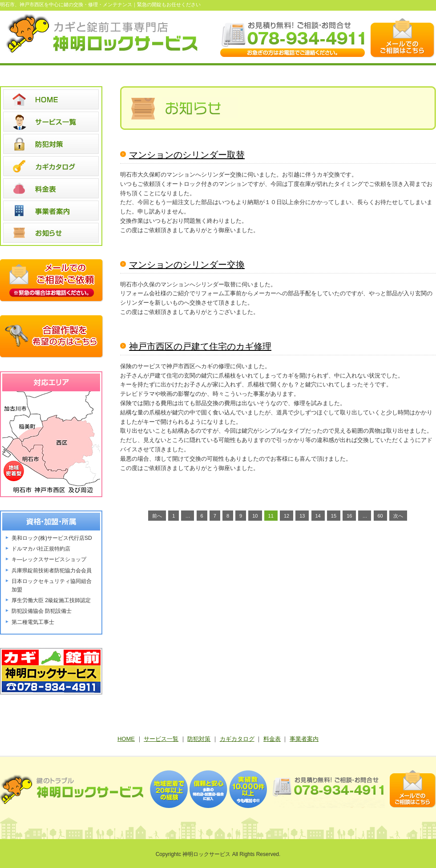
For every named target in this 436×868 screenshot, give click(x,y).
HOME (126, 739)
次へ (398, 516)
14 (318, 516)
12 (287, 516)
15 (334, 516)
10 (255, 516)
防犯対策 (199, 739)
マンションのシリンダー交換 (187, 265)
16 (349, 516)
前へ (157, 516)
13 (302, 516)
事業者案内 (304, 739)
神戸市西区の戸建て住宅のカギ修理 (200, 346)
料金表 (272, 739)
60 (380, 516)
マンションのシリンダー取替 (187, 155)
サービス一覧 (161, 739)
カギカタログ (237, 739)
